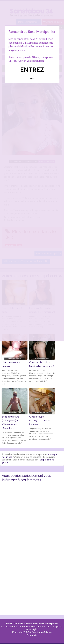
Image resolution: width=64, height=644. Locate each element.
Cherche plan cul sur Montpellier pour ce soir (42, 364)
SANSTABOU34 (15, 623)
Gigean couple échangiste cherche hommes (40, 420)
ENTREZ (32, 70)
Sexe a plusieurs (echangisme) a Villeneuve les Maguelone (10, 422)
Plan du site (32, 635)
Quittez (32, 78)
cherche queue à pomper (11, 364)
